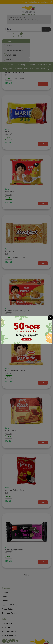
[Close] (50, 318)
